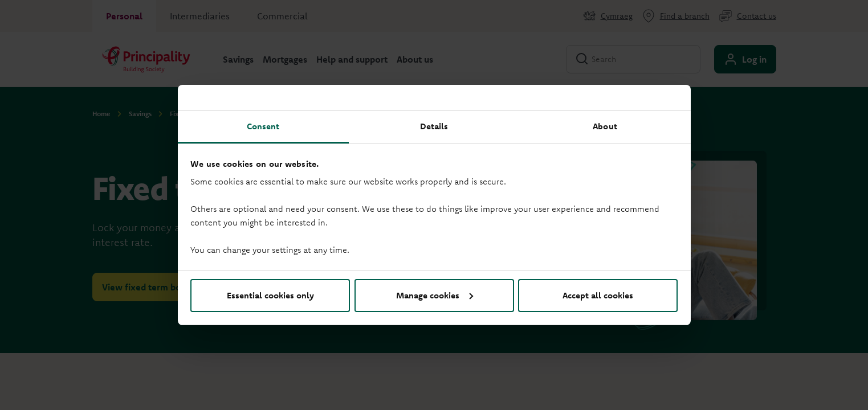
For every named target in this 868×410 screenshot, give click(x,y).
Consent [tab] (263, 126)
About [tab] (605, 126)
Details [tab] (434, 126)
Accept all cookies (598, 295)
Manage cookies (435, 295)
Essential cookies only (270, 295)
